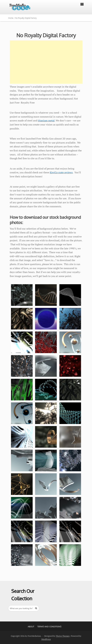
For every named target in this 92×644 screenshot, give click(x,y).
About (31, 627)
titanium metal (46, 120)
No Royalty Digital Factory (46, 35)
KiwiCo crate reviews (61, 172)
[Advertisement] (46, 62)
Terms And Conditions (49, 627)
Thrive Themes (63, 636)
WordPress (46, 639)
